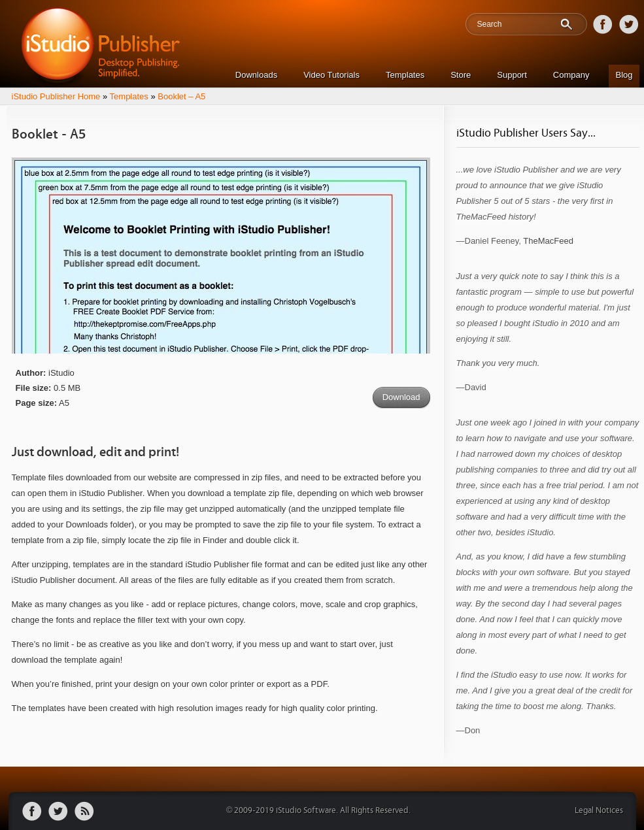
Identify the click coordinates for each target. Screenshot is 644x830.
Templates (405, 75)
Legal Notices (599, 811)
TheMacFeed (548, 241)
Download (401, 397)
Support (512, 75)
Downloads (256, 75)
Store (461, 75)
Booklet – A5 (181, 96)
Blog (624, 75)
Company (571, 75)
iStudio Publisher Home (56, 96)
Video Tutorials (331, 75)
